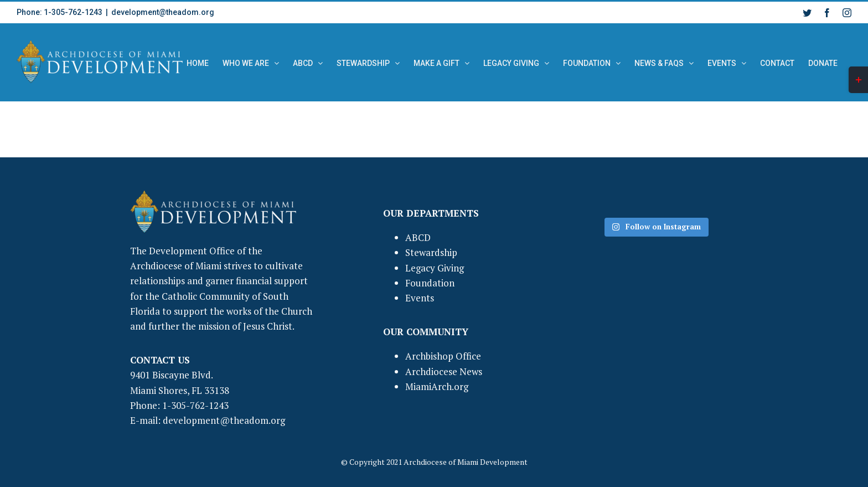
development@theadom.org (163, 12)
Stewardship (431, 252)
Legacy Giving (435, 268)
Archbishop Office (443, 356)
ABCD (418, 237)
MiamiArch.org (437, 386)
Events (420, 298)
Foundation (430, 283)
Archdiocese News (444, 371)
